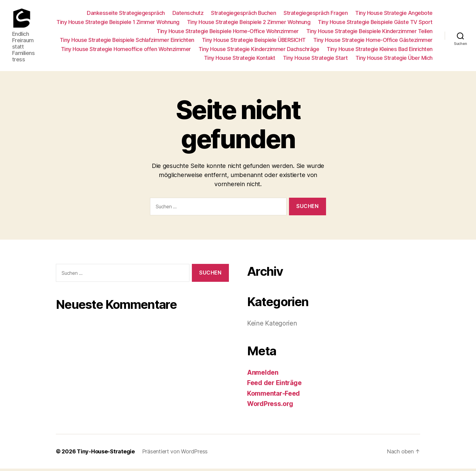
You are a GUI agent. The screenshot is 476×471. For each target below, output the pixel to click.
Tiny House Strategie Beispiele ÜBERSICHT (254, 41)
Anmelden (263, 375)
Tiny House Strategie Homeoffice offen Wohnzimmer (126, 50)
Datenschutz (188, 14)
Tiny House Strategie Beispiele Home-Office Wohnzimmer (228, 32)
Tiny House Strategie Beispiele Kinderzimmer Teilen (369, 32)
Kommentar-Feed (274, 396)
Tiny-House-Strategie (106, 454)
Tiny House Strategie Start (315, 59)
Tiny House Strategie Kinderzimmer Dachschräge (259, 50)
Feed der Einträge (274, 386)
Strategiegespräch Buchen (243, 14)
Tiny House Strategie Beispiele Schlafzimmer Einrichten (127, 41)
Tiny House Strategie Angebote (394, 14)
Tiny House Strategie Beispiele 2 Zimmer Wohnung (249, 23)
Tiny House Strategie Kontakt (240, 59)
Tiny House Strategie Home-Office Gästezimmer (373, 41)
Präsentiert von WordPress (175, 454)
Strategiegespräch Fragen (316, 14)
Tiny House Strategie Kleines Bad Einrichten (380, 50)
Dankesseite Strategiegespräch (126, 14)
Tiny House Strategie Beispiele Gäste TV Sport (375, 23)
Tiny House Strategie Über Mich (394, 59)
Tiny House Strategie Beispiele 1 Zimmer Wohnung (118, 23)
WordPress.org (270, 406)
